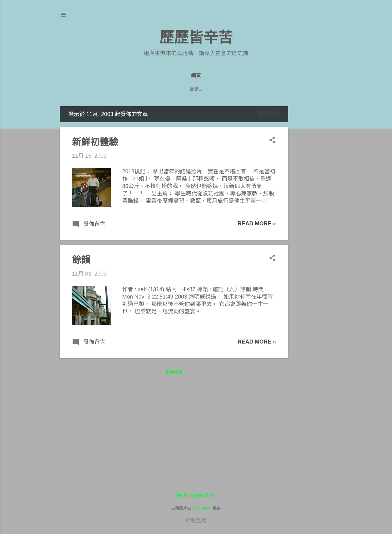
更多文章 (174, 373)
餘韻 (81, 260)
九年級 (158, 89)
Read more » (257, 224)
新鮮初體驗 (95, 142)
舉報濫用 (196, 521)
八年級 (183, 89)
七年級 (234, 89)
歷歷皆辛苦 (196, 38)
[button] (272, 141)
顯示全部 (269, 114)
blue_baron (202, 508)
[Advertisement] (313, 198)
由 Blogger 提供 (196, 495)
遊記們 (209, 89)
